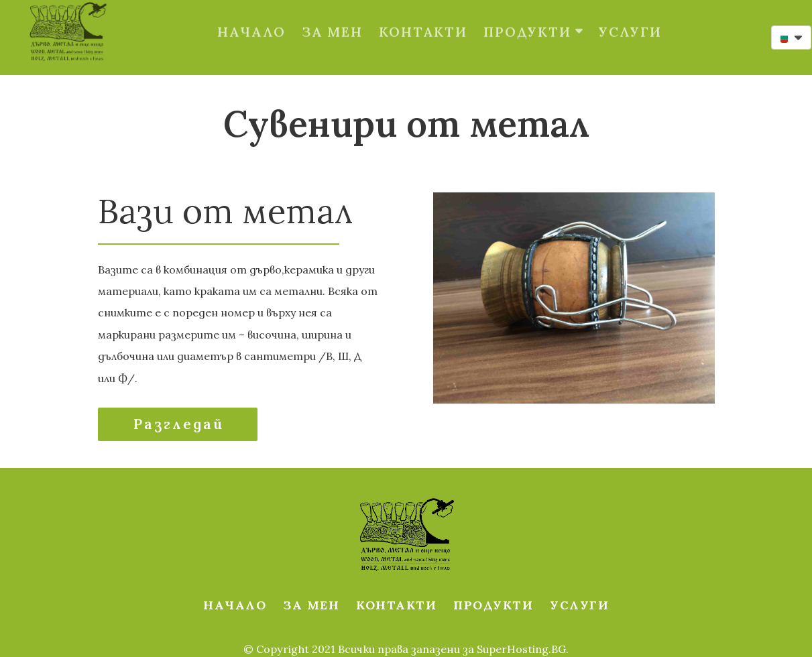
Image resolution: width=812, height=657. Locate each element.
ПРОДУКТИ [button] (533, 17)
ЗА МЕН (332, 17)
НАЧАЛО (251, 17)
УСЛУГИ (630, 17)
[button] (791, 38)
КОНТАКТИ (423, 17)
